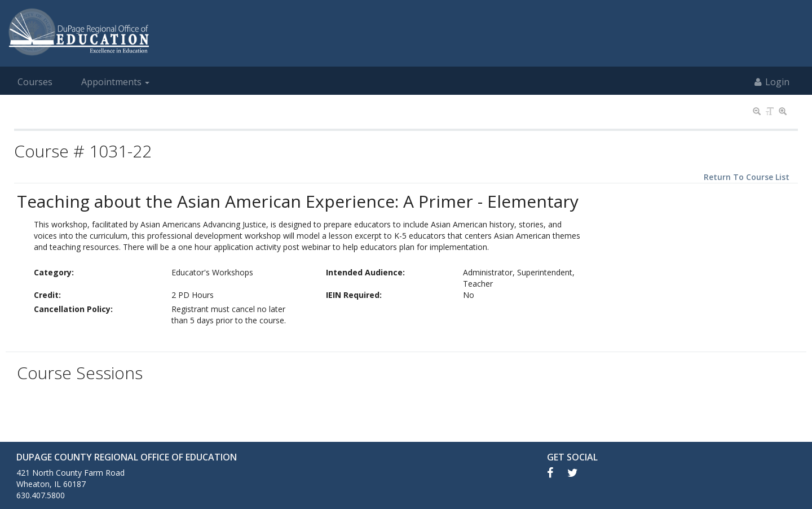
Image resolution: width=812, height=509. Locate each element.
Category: (54, 272)
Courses (35, 82)
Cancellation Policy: (73, 309)
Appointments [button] (115, 82)
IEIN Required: (354, 295)
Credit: (47, 295)
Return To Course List (747, 177)
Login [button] (772, 82)
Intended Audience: (365, 272)
